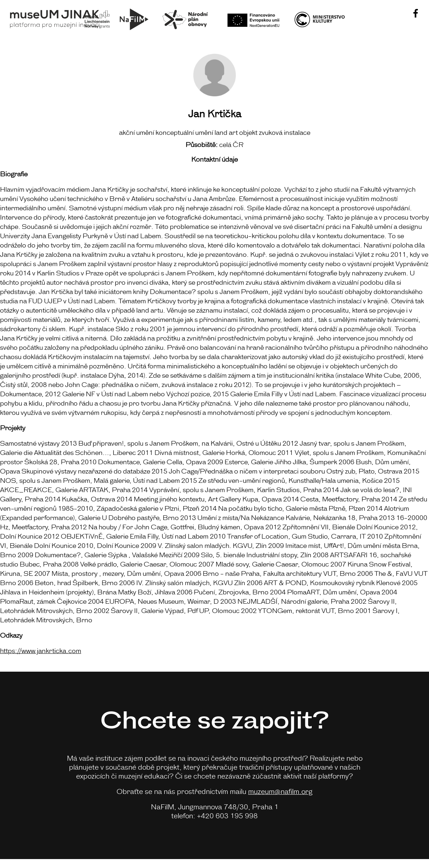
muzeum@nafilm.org (280, 791)
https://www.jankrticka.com (41, 650)
